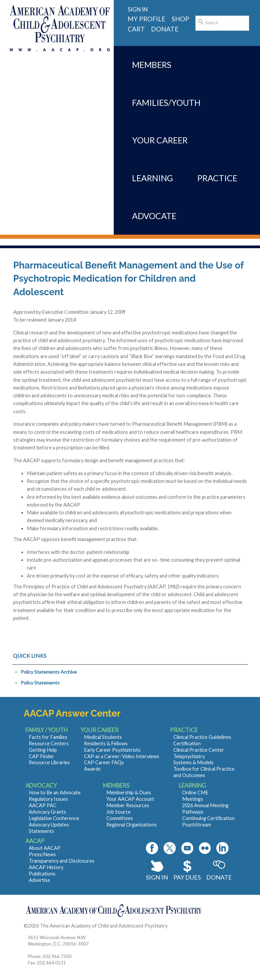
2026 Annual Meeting (205, 805)
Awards (92, 769)
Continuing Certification (208, 818)
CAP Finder (41, 756)
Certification (187, 743)
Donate (219, 877)
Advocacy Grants (47, 812)
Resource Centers (49, 743)
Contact (178, 926)
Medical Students (103, 737)
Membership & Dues (129, 792)
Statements (41, 831)
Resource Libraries (49, 762)
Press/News (42, 854)
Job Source (118, 812)
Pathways (193, 812)
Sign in (138, 9)
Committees (120, 818)
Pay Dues (187, 877)
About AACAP (45, 848)
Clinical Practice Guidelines (202, 737)
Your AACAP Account (130, 799)
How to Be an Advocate (55, 792)
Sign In (157, 877)
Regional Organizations (132, 825)
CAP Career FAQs (104, 762)
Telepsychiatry (189, 756)
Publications (42, 874)
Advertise (39, 880)
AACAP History (46, 867)
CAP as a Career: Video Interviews (122, 756)
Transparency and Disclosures (62, 861)
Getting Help (43, 750)
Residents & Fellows (106, 743)
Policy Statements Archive (49, 672)
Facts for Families (48, 737)
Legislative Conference (54, 818)
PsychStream (197, 825)
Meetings (193, 799)
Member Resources (128, 805)
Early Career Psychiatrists (112, 750)
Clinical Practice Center (199, 750)
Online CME (195, 792)
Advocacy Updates (49, 825)
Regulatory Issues (48, 799)
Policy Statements (40, 683)
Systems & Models (193, 762)
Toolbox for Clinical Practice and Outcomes (204, 772)
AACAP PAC (43, 805)
